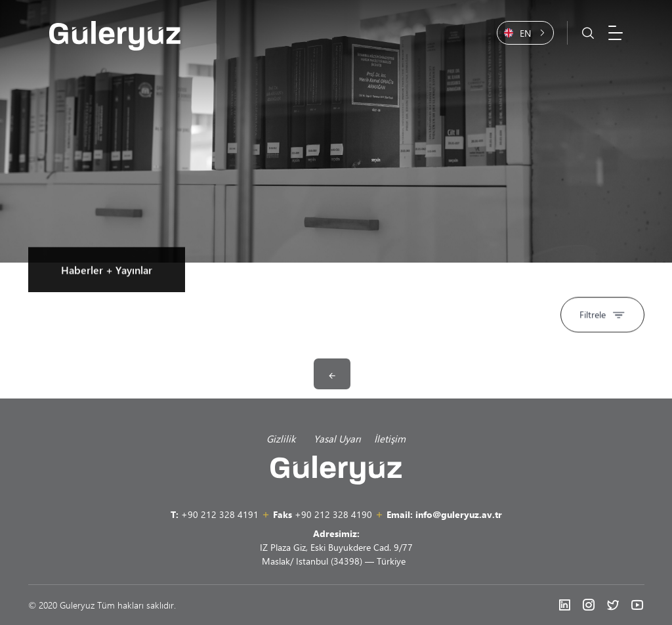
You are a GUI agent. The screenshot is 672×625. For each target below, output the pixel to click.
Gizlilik (283, 439)
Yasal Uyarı (337, 439)
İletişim (390, 439)
